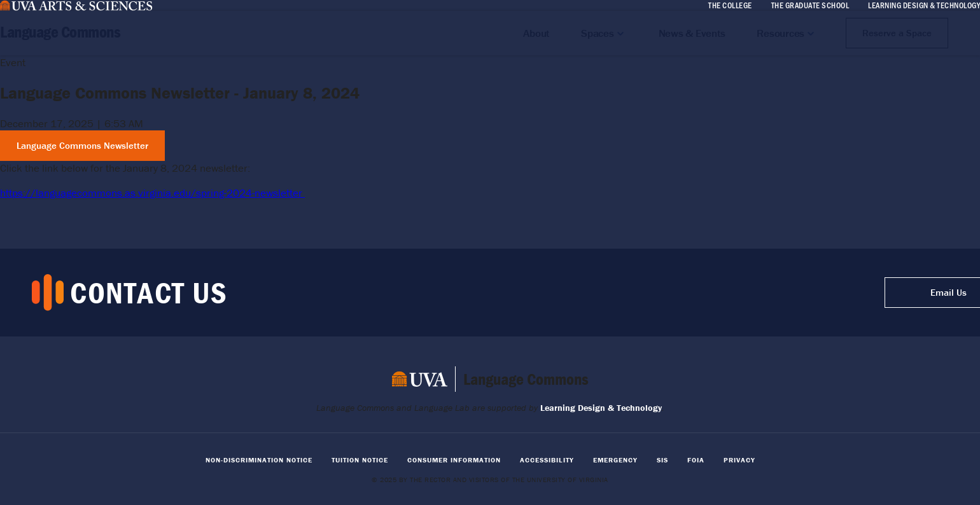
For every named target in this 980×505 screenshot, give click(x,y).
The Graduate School (810, 5)
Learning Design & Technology (924, 5)
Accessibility (547, 460)
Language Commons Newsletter (82, 145)
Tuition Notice (360, 460)
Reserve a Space (897, 33)
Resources (780, 33)
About (536, 33)
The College (730, 5)
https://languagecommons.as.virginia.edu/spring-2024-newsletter (152, 193)
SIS (662, 460)
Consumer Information (454, 460)
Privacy (739, 460)
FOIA (696, 460)
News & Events (692, 33)
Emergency (615, 460)
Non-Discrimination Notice (259, 460)
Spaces (598, 33)
